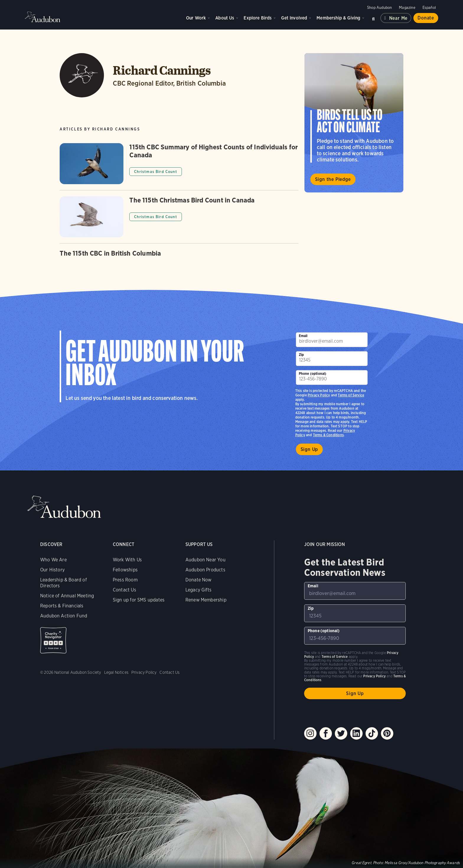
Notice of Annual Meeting (67, 596)
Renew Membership (206, 600)
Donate (426, 18)
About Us (225, 18)
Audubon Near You (206, 560)
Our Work (196, 18)
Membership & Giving (338, 18)
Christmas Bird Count (155, 172)
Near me (398, 18)
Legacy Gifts (198, 590)
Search (373, 18)
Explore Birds (258, 18)
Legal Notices (116, 672)
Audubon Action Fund (64, 616)
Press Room (125, 580)
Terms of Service (351, 395)
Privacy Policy (319, 395)
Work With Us (127, 560)
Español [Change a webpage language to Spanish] (429, 8)
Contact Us (124, 590)
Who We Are (53, 560)
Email (303, 336)
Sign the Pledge (333, 179)
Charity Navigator (53, 640)
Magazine (407, 8)
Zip (301, 355)
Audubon (43, 17)
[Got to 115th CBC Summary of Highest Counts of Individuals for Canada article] (179, 167)
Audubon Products (205, 570)
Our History (52, 570)
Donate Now (199, 580)
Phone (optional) (313, 373)
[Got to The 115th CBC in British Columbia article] (179, 258)
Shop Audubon (379, 8)
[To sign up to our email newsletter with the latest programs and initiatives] (332, 340)
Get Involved (294, 18)
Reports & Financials (62, 606)
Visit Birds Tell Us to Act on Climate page (354, 123)
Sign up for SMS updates (139, 600)
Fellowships (125, 570)
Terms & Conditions (328, 435)
